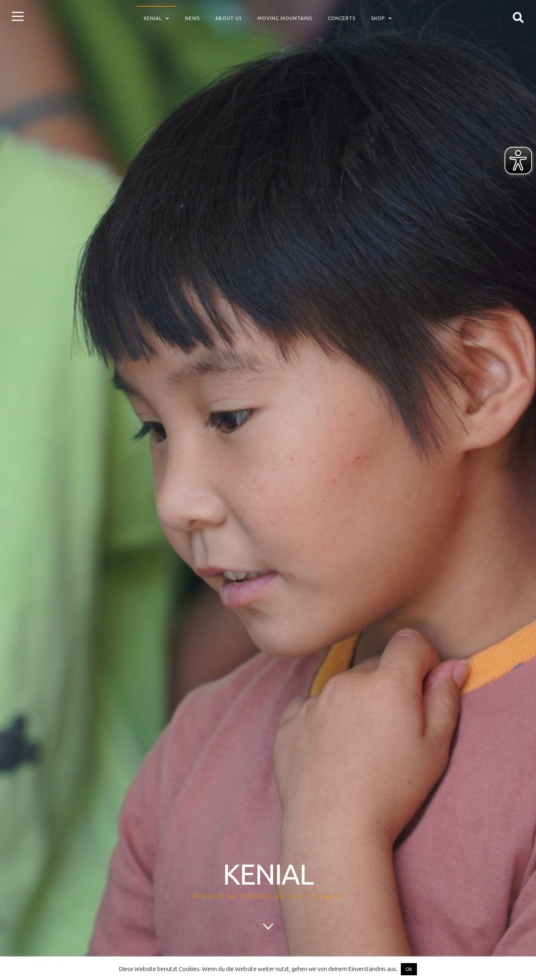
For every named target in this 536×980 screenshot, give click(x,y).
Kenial (153, 18)
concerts (341, 18)
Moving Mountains (285, 18)
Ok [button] (409, 969)
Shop (378, 18)
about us (229, 18)
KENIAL (268, 874)
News (192, 18)
